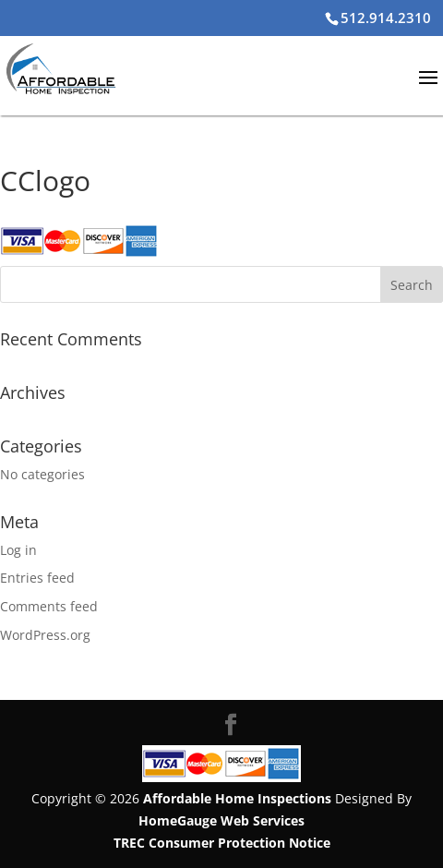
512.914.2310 (386, 18)
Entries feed (37, 578)
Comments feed (49, 606)
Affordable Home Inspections (237, 798)
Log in (18, 550)
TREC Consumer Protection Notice (222, 843)
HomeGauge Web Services (221, 820)
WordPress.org (45, 635)
